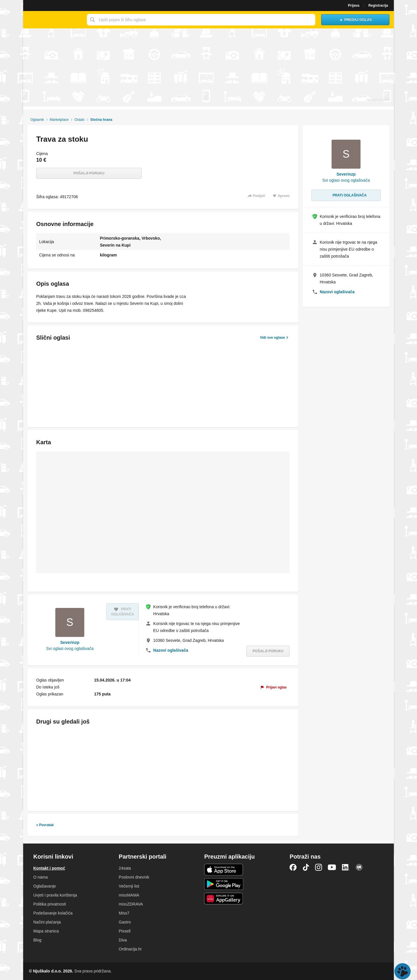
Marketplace (59, 120)
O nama (41, 877)
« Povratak (45, 825)
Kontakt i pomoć (49, 868)
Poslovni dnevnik (134, 877)
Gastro (125, 922)
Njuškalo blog (359, 867)
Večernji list (129, 886)
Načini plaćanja (47, 922)
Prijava (354, 6)
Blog (37, 940)
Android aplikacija (224, 884)
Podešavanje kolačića (53, 913)
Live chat (403, 971)
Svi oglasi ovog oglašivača (70, 649)
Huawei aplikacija (224, 899)
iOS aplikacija (224, 870)
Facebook (293, 867)
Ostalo (79, 120)
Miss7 (124, 913)
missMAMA (129, 895)
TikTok (306, 867)
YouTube (332, 867)
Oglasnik (37, 120)
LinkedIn (346, 867)
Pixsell (125, 931)
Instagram (319, 867)
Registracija (378, 6)
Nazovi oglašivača (171, 650)
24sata (125, 868)
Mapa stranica (46, 931)
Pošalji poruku (89, 173)
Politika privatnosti (50, 904)
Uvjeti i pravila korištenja (55, 895)
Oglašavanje (45, 886)
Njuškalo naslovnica (54, 20)
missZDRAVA (131, 904)
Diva (123, 940)
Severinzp (70, 642)
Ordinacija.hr (130, 949)
